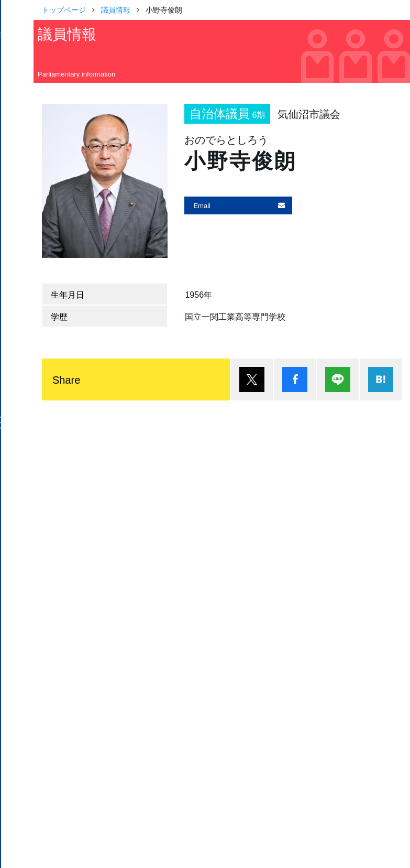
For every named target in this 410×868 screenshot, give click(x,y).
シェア (295, 379)
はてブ (381, 379)
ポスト (252, 379)
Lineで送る (338, 379)
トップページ (64, 9)
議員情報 (116, 9)
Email (202, 205)
